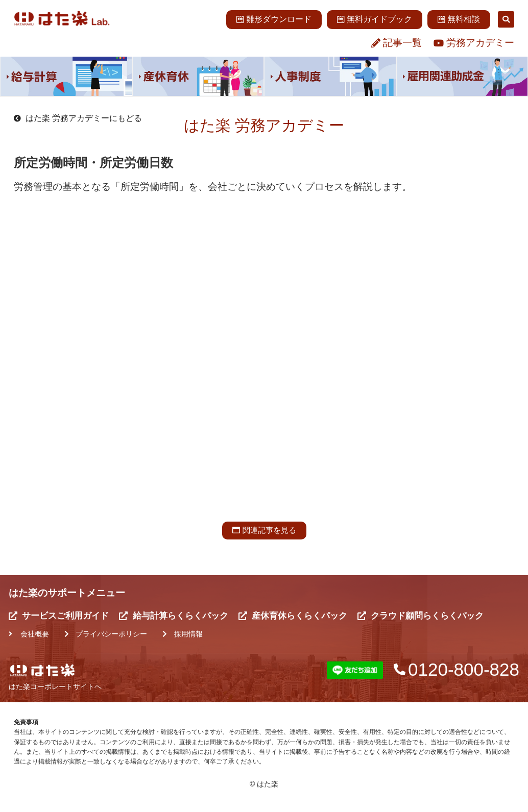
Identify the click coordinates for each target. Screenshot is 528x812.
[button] (506, 19)
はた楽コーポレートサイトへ (55, 687)
